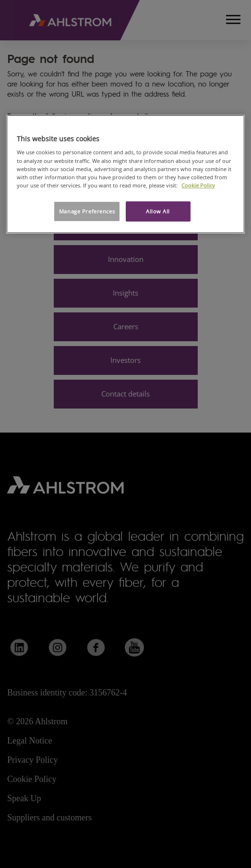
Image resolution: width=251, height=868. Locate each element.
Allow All (158, 211)
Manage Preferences (87, 211)
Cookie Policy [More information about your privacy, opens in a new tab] (198, 185)
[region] (125, 174)
